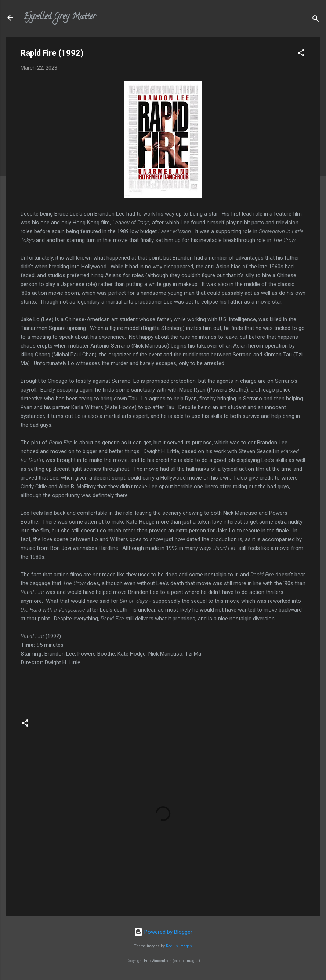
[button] (301, 54)
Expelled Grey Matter (59, 17)
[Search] (316, 20)
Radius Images (179, 946)
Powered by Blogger (163, 932)
